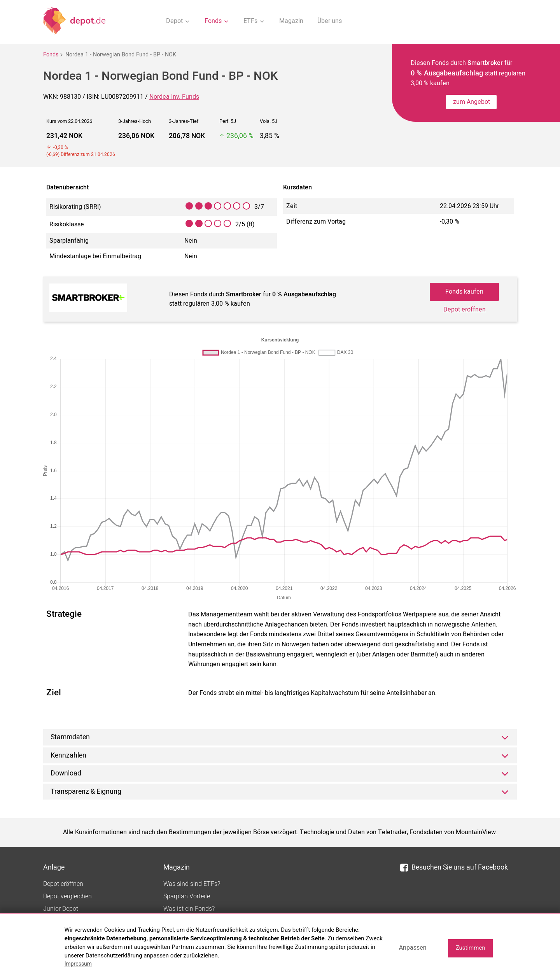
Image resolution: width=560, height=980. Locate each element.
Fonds (51, 55)
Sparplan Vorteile (187, 896)
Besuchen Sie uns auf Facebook (454, 867)
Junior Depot (61, 909)
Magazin (291, 21)
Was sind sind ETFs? (192, 884)
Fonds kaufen (464, 292)
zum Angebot (472, 102)
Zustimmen (471, 948)
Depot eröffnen (465, 310)
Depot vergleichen (67, 896)
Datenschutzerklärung (114, 955)
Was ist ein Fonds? (189, 909)
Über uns (330, 21)
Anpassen (413, 948)
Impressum (78, 964)
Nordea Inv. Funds (174, 97)
